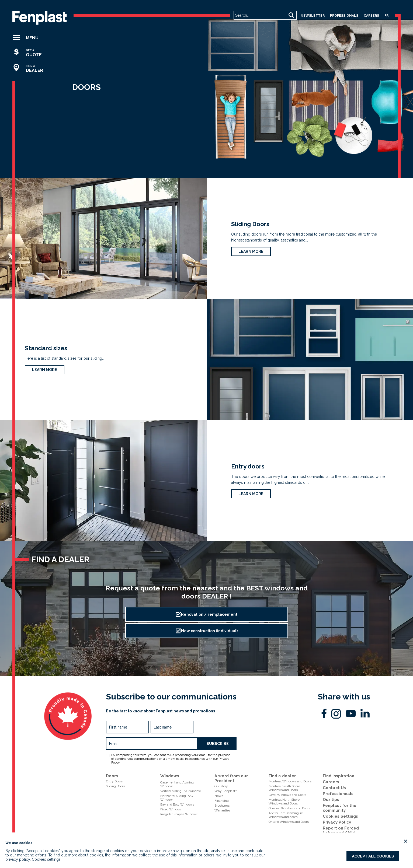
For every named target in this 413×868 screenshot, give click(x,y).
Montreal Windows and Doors (290, 781)
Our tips (331, 800)
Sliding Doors (250, 224)
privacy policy (18, 859)
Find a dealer (282, 776)
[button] (30, 38)
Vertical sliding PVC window (181, 791)
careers (371, 16)
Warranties (222, 810)
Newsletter (313, 16)
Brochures (222, 806)
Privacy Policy (337, 822)
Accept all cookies (373, 856)
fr (386, 16)
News (219, 796)
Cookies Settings (340, 816)
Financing (222, 801)
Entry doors (248, 466)
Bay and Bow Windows (177, 804)
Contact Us (334, 788)
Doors (112, 776)
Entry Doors (114, 781)
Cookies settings (46, 859)
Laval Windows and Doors (287, 795)
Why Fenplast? (226, 791)
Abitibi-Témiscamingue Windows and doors (286, 815)
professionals (344, 16)
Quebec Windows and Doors (289, 808)
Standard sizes (46, 348)
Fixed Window (171, 809)
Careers (331, 782)
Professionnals (338, 794)
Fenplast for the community (340, 808)
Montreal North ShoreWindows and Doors (284, 801)
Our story (221, 786)
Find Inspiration (339, 776)
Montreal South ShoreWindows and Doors (284, 788)
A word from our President (231, 778)
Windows (170, 776)
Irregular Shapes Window (179, 814)
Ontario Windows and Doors (289, 822)
